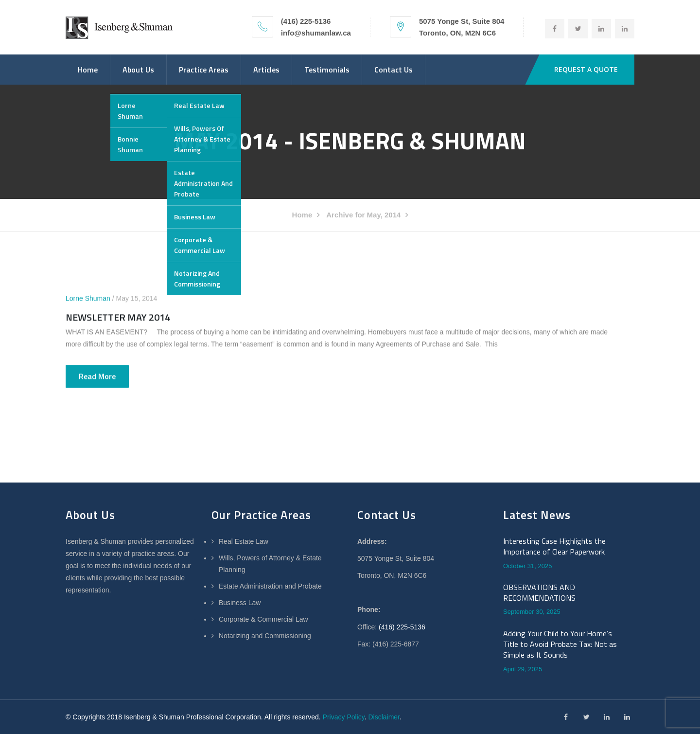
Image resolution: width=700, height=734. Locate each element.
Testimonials (327, 70)
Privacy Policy (344, 717)
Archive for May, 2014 (363, 215)
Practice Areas (204, 70)
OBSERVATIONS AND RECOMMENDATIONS (539, 593)
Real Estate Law (244, 541)
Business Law (240, 603)
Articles (266, 70)
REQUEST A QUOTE (586, 69)
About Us (138, 70)
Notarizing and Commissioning (265, 636)
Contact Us (394, 70)
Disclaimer (384, 717)
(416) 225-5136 (402, 627)
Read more (97, 376)
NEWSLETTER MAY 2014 (118, 317)
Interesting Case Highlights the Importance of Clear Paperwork (554, 546)
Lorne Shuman (88, 299)
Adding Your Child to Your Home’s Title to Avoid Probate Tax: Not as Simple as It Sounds (560, 644)
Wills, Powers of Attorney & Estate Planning (270, 564)
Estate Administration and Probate (270, 586)
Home (88, 70)
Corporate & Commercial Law (263, 619)
